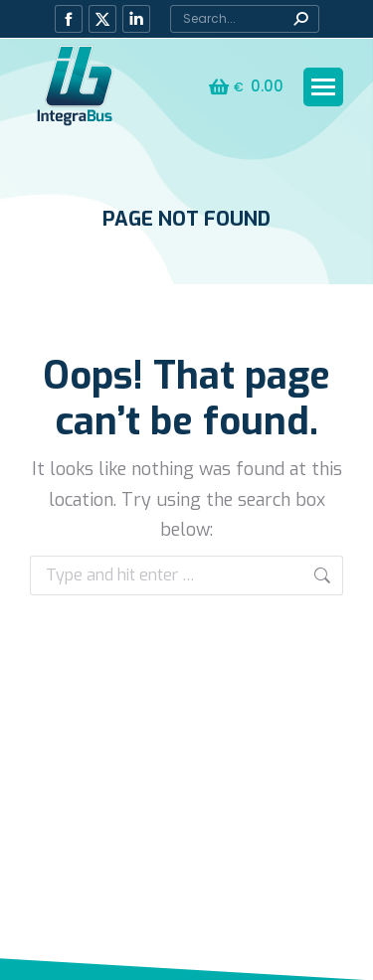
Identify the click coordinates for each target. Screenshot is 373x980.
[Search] (245, 19)
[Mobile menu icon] (323, 87)
